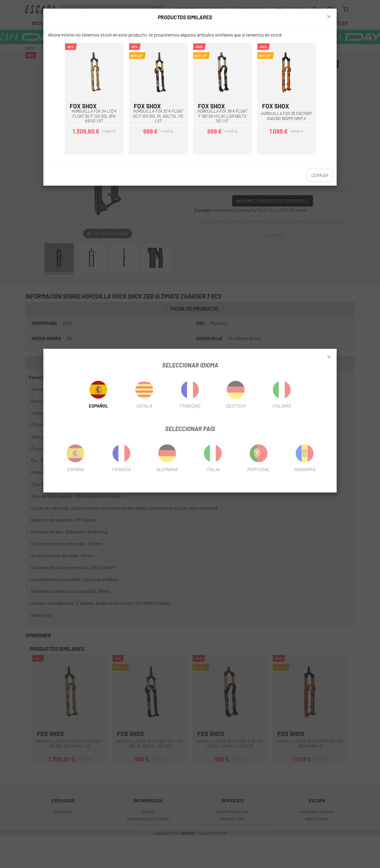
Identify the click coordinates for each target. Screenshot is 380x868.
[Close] (329, 357)
